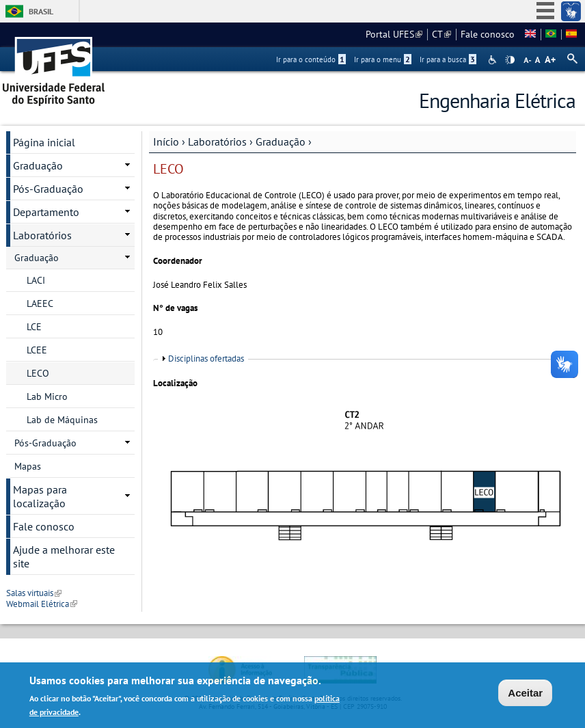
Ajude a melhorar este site (64, 556)
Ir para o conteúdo (311, 59)
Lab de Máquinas (62, 420)
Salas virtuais (34, 593)
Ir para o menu (383, 59)
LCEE (37, 350)
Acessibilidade (494, 60)
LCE (34, 327)
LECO (38, 373)
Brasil (41, 11)
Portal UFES (394, 34)
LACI (36, 280)
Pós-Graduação (48, 189)
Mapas (28, 466)
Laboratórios (217, 141)
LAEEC (40, 304)
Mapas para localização (40, 496)
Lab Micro (47, 396)
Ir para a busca (448, 59)
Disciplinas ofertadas (206, 359)
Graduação (281, 141)
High (510, 60)
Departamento (46, 212)
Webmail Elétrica (42, 604)
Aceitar (525, 693)
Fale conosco (488, 34)
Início (166, 141)
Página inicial (44, 142)
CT (441, 34)
